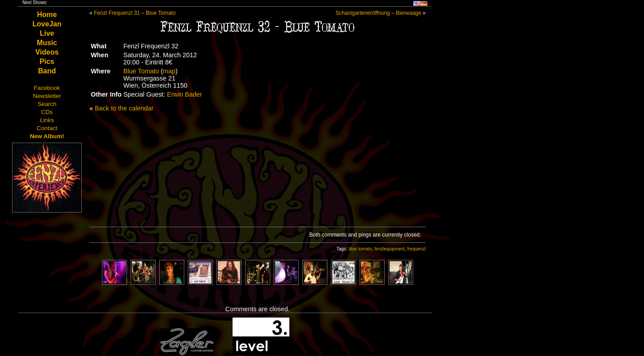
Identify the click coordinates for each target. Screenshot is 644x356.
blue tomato (360, 249)
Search (47, 104)
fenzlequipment (390, 249)
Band (47, 71)
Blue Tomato (141, 71)
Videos (47, 52)
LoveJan (47, 24)
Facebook (47, 88)
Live (47, 33)
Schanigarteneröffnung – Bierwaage (378, 13)
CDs (47, 112)
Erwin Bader (184, 94)
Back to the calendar (124, 108)
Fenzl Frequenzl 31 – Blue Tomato (135, 13)
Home (47, 15)
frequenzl (416, 249)
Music (47, 43)
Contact (47, 128)
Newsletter (47, 96)
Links (47, 120)
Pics (47, 61)
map (169, 71)
